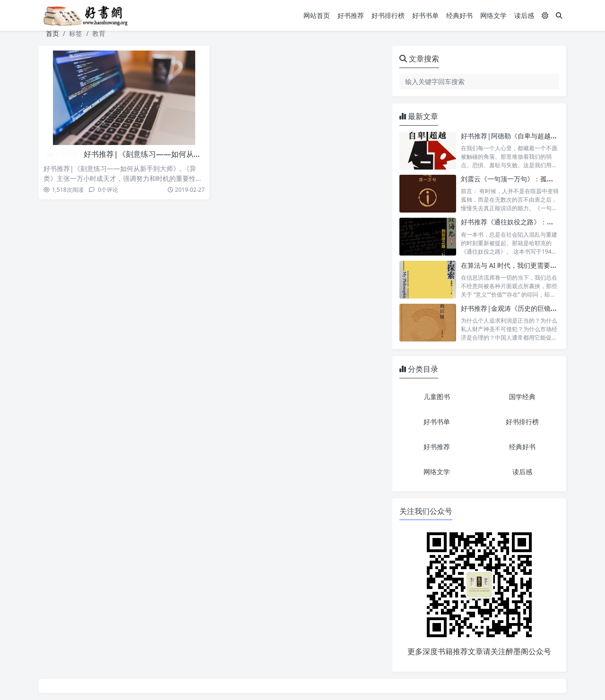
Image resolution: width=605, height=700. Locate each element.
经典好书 (459, 15)
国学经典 (522, 397)
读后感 (524, 15)
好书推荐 (351, 15)
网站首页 (317, 15)
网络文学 (493, 15)
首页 (52, 33)
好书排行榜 (388, 15)
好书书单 (425, 15)
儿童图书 (437, 397)
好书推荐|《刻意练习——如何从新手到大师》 (161, 154)
